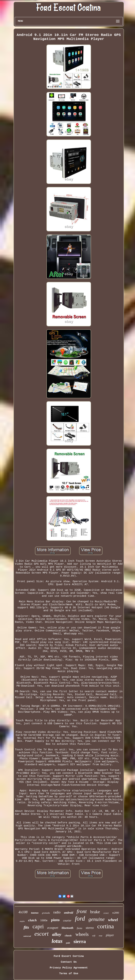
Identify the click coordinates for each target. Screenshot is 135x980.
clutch (32, 920)
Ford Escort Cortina (69, 956)
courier (67, 921)
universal (27, 936)
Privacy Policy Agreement (69, 968)
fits (26, 927)
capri (38, 926)
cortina (105, 926)
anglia (22, 921)
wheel (113, 920)
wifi (94, 936)
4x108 (23, 912)
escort (42, 934)
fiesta (79, 928)
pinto (55, 920)
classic (68, 936)
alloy (57, 934)
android (69, 913)
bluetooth (67, 928)
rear (101, 936)
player (110, 935)
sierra (80, 941)
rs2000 (116, 913)
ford (80, 919)
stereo (90, 928)
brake (95, 912)
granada (46, 913)
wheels (82, 934)
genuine (97, 919)
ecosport (53, 928)
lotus (57, 941)
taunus (35, 913)
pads (68, 943)
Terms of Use (69, 974)
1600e (44, 920)
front (82, 911)
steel (106, 913)
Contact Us (69, 962)
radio (57, 912)
